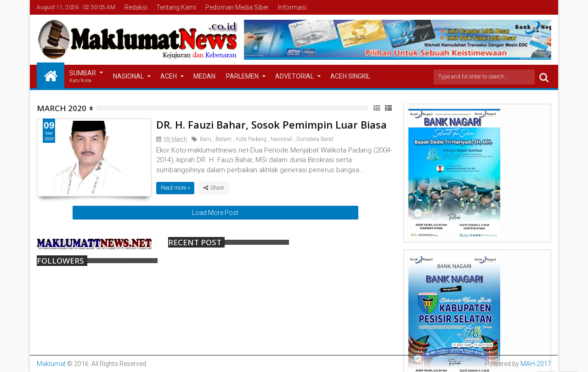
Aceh (169, 76)
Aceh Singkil (350, 76)
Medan (204, 76)
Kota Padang (251, 139)
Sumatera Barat (315, 139)
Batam (223, 139)
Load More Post (215, 213)
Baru (206, 139)
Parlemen (242, 76)
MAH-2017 (536, 364)
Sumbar (83, 77)
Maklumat (51, 364)
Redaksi (136, 7)
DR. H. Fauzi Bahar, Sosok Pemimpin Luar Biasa (271, 124)
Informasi (292, 7)
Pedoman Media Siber (237, 7)
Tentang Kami (176, 7)
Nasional (128, 76)
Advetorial (294, 76)
